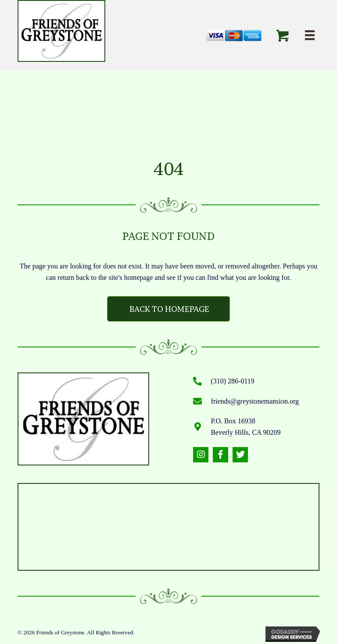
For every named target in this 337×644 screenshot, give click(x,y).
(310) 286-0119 (232, 381)
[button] (201, 455)
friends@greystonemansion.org (255, 401)
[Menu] (310, 35)
